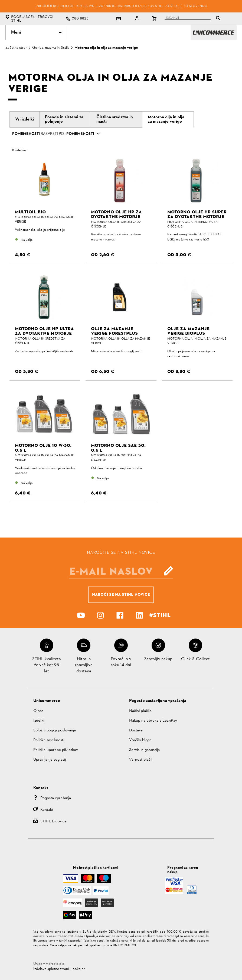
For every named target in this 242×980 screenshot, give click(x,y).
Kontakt (47, 810)
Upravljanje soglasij (50, 760)
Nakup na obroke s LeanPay (153, 721)
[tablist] (191, 19)
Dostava (136, 730)
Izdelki (39, 721)
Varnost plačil (141, 760)
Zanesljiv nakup (158, 659)
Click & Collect (195, 659)
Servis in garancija (144, 750)
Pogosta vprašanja (56, 798)
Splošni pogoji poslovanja (55, 730)
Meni (36, 32)
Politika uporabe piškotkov (56, 750)
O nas (38, 711)
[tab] (24, 119)
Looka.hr (78, 969)
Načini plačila (140, 711)
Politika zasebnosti (49, 740)
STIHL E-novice (53, 821)
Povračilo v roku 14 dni (121, 662)
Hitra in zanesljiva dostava (84, 665)
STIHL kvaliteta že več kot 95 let (47, 665)
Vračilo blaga (140, 740)
